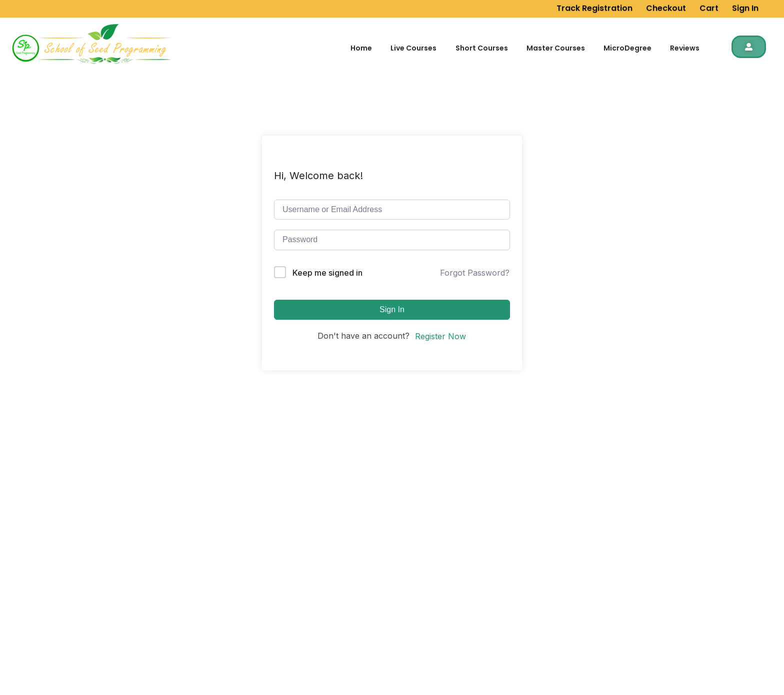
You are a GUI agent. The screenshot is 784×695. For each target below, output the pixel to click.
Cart (709, 6)
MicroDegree (627, 48)
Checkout (666, 6)
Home (361, 48)
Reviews (685, 48)
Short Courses (482, 48)
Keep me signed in (327, 273)
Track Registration (594, 6)
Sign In (745, 6)
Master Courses (556, 48)
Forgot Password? (475, 273)
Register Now (440, 336)
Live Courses (413, 48)
